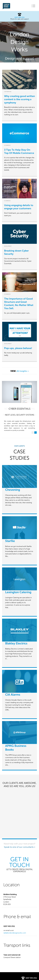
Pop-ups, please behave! (18, 348)
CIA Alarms (13, 695)
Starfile (10, 541)
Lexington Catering (18, 592)
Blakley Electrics (16, 643)
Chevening (13, 490)
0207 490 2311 (20, 17)
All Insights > (23, 371)
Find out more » (20, 69)
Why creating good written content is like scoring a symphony (19, 99)
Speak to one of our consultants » (20, 847)
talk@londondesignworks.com (15, 933)
